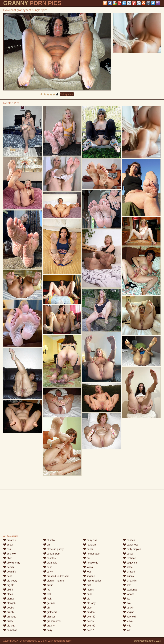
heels (88, 549)
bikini (8, 590)
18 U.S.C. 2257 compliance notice (55, 641)
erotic (48, 585)
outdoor (89, 612)
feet (47, 594)
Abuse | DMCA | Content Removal (20, 641)
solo (127, 585)
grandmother (52, 621)
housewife (91, 563)
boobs (8, 608)
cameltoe (10, 630)
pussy (128, 554)
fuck (47, 599)
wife (127, 626)
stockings (130, 590)
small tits (130, 581)
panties (129, 540)
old (87, 599)
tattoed (129, 594)
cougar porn (52, 554)
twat (127, 603)
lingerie (89, 576)
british (8, 612)
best (7, 576)
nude (88, 594)
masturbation (92, 581)
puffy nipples (132, 549)
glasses (49, 617)
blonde (9, 599)
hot (87, 558)
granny (49, 626)
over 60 (89, 626)
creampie (50, 563)
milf (87, 585)
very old (129, 617)
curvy (48, 572)
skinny (128, 576)
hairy (48, 630)
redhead (129, 558)
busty (8, 621)
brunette (10, 617)
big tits (9, 585)
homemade (91, 554)
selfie (128, 567)
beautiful (10, 572)
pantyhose (131, 545)
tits (126, 599)
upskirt (129, 608)
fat (46, 590)
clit (47, 545)
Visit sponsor (67, 94)
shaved (129, 572)
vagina (129, 612)
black (8, 594)
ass (7, 549)
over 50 (89, 621)
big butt (9, 626)
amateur (10, 540)
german (49, 603)
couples (49, 558)
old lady (89, 603)
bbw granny (12, 563)
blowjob (9, 603)
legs (87, 572)
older (88, 608)
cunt (47, 567)
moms (88, 590)
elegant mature (54, 581)
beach (8, 567)
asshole (9, 554)
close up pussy (53, 549)
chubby (49, 540)
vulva (128, 621)
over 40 (89, 617)
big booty (10, 581)
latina (88, 567)
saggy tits (130, 563)
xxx (127, 630)
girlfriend (50, 612)
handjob (89, 545)
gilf (47, 608)
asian (8, 545)
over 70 (89, 630)
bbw (7, 558)
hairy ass (90, 540)
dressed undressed (56, 576)
